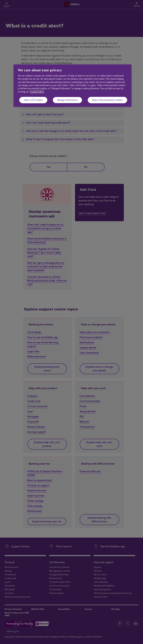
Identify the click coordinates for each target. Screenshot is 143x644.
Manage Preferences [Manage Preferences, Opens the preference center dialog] (67, 100)
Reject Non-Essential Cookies (107, 100)
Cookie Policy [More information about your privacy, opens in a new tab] (37, 92)
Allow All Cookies (33, 100)
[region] (72, 86)
